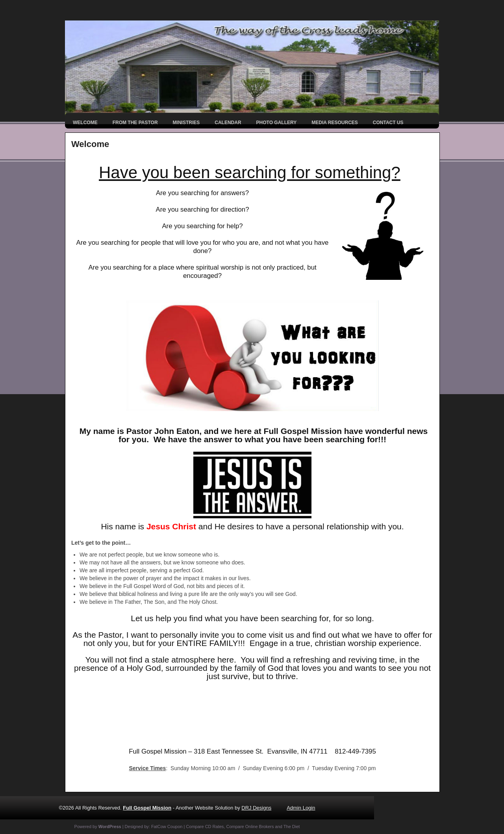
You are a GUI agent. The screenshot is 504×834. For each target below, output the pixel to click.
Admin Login (301, 808)
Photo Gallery (277, 123)
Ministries (186, 123)
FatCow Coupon (167, 827)
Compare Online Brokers (250, 827)
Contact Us (388, 123)
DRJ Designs (256, 808)
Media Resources (335, 123)
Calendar (228, 123)
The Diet (292, 827)
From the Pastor (135, 123)
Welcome (85, 123)
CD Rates (215, 827)
